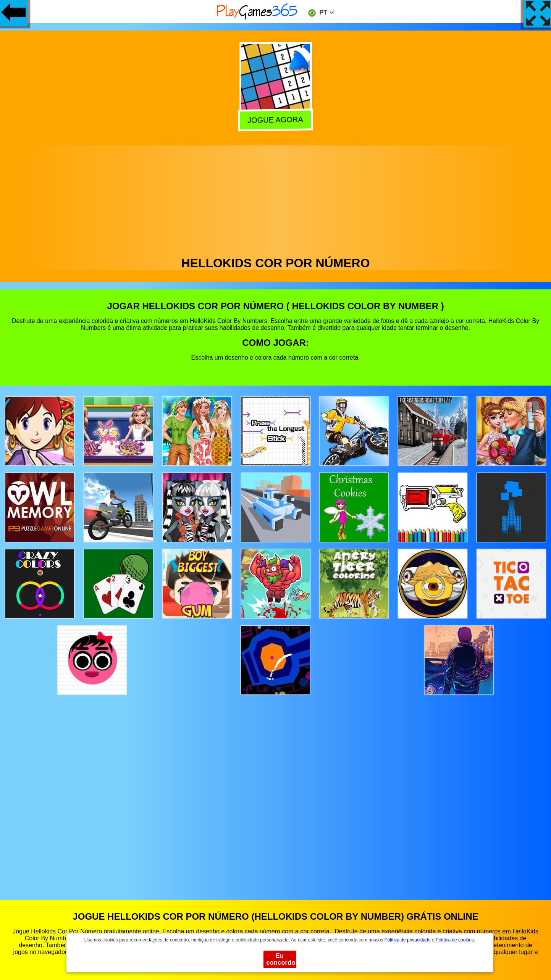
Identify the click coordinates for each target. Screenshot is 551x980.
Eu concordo (281, 959)
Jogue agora (276, 120)
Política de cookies (455, 940)
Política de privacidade (408, 940)
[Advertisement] (276, 199)
